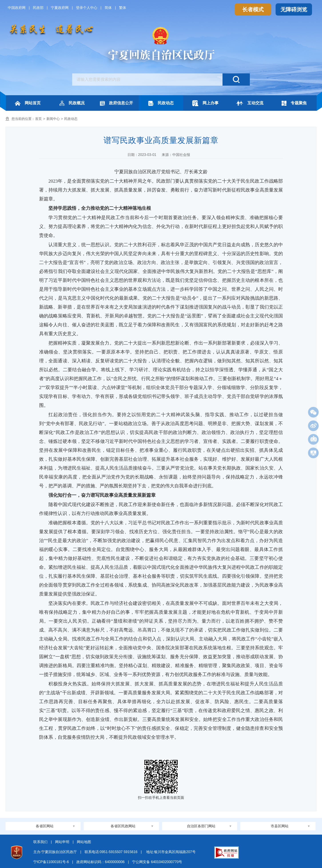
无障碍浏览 (294, 9)
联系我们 (40, 842)
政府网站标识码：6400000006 (100, 862)
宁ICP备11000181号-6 (51, 862)
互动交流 (250, 103)
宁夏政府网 (60, 8)
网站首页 (28, 103)
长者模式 (253, 9)
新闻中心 (53, 119)
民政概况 (72, 103)
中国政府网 (17, 8)
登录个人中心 (87, 8)
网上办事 (205, 103)
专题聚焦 (294, 103)
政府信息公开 (116, 103)
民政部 (38, 8)
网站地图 (84, 842)
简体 (108, 8)
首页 (38, 119)
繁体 (123, 8)
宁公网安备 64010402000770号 (157, 862)
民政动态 (161, 103)
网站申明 (62, 842)
